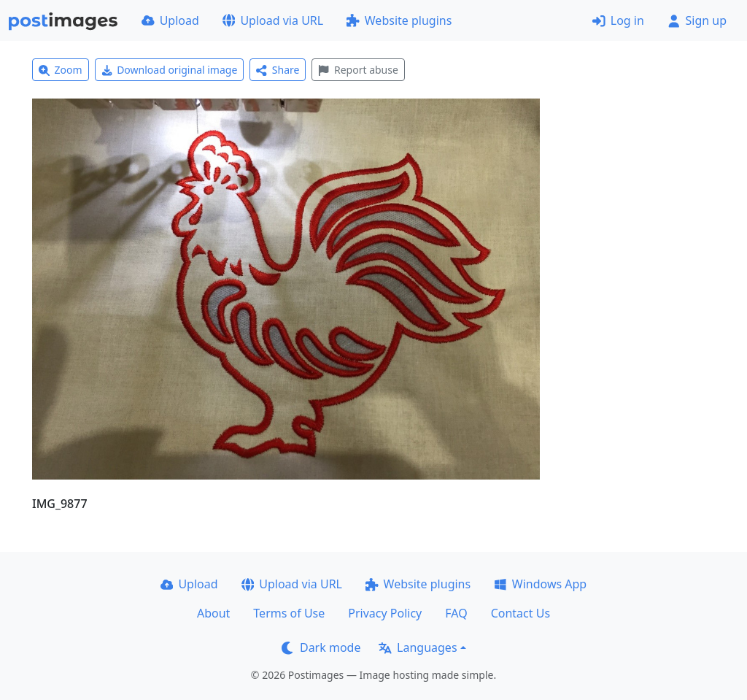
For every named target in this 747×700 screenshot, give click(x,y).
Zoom (61, 70)
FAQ (456, 613)
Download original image (170, 70)
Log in (618, 20)
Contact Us (520, 613)
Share (278, 70)
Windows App (540, 584)
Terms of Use (289, 613)
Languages (418, 647)
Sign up (697, 20)
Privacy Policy (385, 613)
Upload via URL (273, 20)
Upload (170, 20)
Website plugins (399, 20)
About (213, 613)
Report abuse (358, 70)
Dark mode (321, 647)
